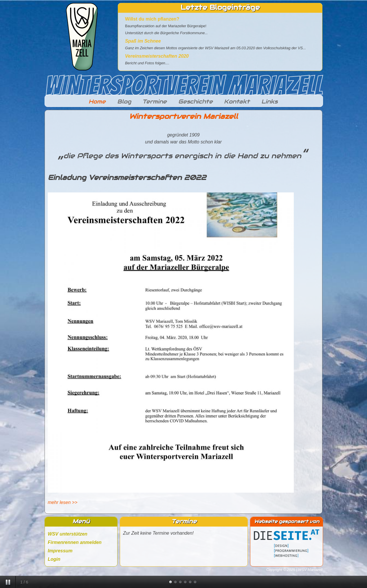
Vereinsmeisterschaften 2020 (157, 56)
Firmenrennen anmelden (75, 542)
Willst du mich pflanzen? (152, 19)
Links (269, 101)
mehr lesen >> (63, 502)
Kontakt (237, 101)
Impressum (60, 551)
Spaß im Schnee (143, 41)
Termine (155, 101)
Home (97, 101)
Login (54, 559)
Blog (124, 101)
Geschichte (196, 101)
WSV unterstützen (68, 534)
